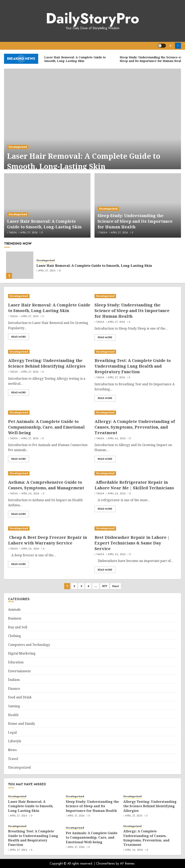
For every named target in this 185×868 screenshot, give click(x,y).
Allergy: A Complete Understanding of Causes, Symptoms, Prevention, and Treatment (135, 427)
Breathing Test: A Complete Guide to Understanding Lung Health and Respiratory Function (133, 366)
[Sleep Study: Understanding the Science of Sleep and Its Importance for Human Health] (136, 296)
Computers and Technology (29, 645)
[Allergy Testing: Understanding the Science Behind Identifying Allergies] (49, 352)
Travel (13, 759)
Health (13, 715)
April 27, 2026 (29, 233)
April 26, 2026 (117, 439)
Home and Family (22, 724)
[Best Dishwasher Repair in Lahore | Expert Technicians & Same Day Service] (136, 528)
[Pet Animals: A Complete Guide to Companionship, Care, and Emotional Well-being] (49, 413)
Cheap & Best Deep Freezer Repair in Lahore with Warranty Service (48, 540)
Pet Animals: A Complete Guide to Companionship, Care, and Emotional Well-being (46, 427)
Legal (12, 732)
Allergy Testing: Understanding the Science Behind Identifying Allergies (47, 363)
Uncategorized (18, 147)
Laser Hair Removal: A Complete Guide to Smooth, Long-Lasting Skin (84, 161)
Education (16, 662)
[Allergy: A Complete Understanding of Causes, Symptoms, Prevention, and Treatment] (136, 413)
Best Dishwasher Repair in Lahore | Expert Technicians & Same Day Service (132, 543)
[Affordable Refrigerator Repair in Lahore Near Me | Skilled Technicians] (136, 473)
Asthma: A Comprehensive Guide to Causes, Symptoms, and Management (46, 485)
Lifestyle (15, 741)
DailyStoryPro (92, 18)
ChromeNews (105, 863)
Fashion (14, 680)
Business (15, 618)
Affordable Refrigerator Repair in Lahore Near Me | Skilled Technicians (134, 485)
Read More (18, 337)
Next (116, 586)
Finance (14, 689)
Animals (14, 609)
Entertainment (19, 671)
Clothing (15, 636)
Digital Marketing (22, 653)
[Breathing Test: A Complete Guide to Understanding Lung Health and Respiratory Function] (136, 352)
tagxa (13, 233)
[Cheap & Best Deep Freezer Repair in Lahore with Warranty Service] (49, 528)
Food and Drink (20, 697)
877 (105, 586)
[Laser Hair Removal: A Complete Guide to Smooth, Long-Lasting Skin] (92, 124)
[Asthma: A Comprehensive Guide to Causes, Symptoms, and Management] (49, 473)
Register (178, 46)
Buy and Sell (18, 627)
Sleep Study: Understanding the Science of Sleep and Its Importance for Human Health (135, 221)
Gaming (14, 706)
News (12, 750)
